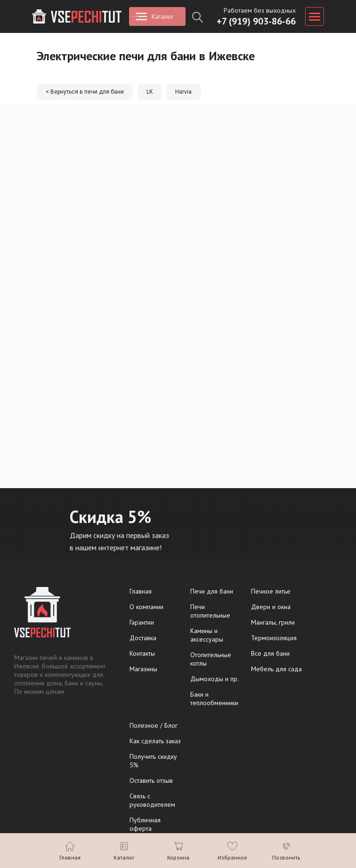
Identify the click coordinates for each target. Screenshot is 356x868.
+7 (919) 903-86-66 (256, 21)
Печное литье (271, 591)
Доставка (143, 638)
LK (150, 92)
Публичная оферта (145, 824)
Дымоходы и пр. (214, 679)
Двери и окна (271, 607)
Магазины (143, 669)
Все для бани (270, 653)
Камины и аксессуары (207, 635)
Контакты (142, 653)
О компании (146, 607)
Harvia (183, 92)
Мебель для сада (276, 669)
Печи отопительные (210, 611)
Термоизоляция (274, 638)
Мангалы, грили (273, 622)
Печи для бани (212, 591)
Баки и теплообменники (214, 699)
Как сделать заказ (155, 741)
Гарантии (142, 622)
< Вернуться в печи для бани (85, 92)
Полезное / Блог (154, 725)
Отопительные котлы (211, 659)
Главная (141, 591)
